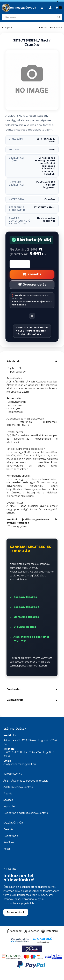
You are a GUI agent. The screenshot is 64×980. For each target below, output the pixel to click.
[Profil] (50, 8)
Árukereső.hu (43, 942)
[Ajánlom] (32, 316)
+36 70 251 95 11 (13, 752)
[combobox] (32, 17)
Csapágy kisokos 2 (26, 607)
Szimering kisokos (26, 617)
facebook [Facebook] (14, 931)
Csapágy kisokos (25, 597)
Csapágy (8, 28)
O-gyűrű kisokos (25, 627)
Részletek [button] (13, 361)
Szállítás (8, 800)
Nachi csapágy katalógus (46, 219)
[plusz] (27, 264)
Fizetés (8, 794)
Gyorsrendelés (32, 285)
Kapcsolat (9, 806)
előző (43, 28)
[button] (42, 8)
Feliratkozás (16, 912)
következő (56, 28)
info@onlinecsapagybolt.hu (20, 764)
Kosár (7, 849)
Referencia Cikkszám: (17, 209)
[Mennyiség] (20, 264)
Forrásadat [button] (14, 689)
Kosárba (32, 274)
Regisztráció (11, 836)
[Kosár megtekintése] (59, 8)
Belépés (8, 829)
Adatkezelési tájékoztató (18, 787)
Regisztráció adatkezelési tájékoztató (26, 813)
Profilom (9, 842)
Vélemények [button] (15, 700)
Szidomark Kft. (12, 740)
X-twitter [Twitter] (31, 931)
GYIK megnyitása (17, 526)
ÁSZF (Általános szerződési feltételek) (26, 781)
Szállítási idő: (16, 159)
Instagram (50, 931)
